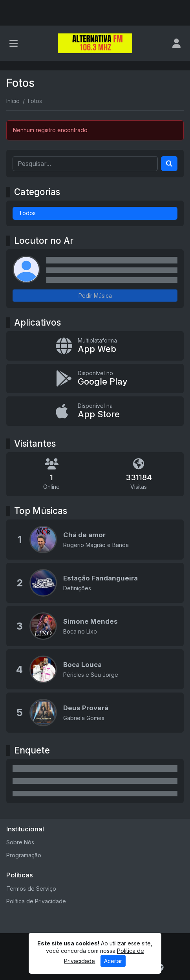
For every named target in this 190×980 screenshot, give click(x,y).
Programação (24, 855)
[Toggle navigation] (14, 43)
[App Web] (95, 346)
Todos (27, 213)
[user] (176, 43)
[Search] (169, 164)
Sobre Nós (20, 842)
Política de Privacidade (36, 901)
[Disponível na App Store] (95, 411)
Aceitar (113, 961)
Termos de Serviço (31, 889)
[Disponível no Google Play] (95, 379)
